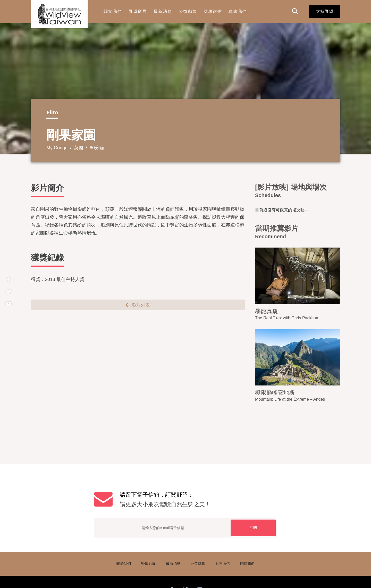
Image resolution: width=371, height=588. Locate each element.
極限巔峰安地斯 (275, 393)
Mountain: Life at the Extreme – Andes (290, 399)
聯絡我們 (238, 11)
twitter (8, 292)
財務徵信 (213, 11)
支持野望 (325, 11)
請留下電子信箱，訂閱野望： (198, 500)
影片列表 (141, 305)
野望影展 (138, 11)
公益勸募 (188, 11)
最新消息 (163, 11)
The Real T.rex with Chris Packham (287, 318)
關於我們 (113, 11)
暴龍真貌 (266, 311)
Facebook (8, 280)
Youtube (8, 304)
